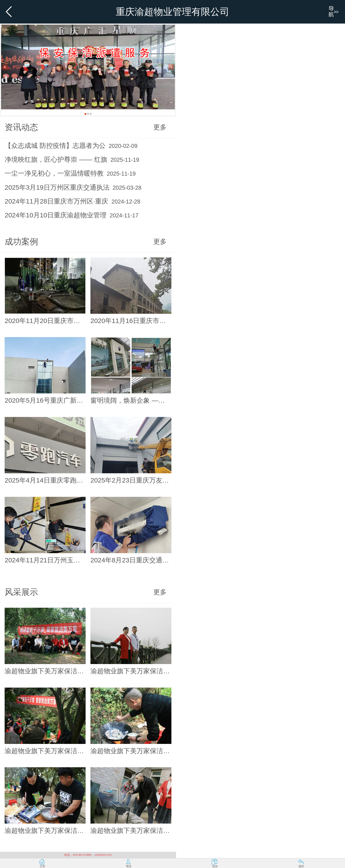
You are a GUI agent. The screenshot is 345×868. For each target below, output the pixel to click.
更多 (160, 127)
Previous (5, 67)
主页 (42, 866)
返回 (301, 866)
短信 (215, 866)
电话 (129, 866)
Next (171, 67)
